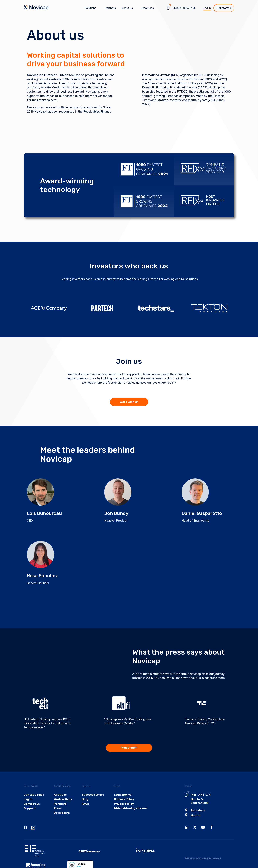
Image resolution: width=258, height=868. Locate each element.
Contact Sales (33, 795)
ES (26, 828)
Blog (83, 800)
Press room (129, 749)
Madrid (195, 816)
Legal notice (121, 795)
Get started (224, 8)
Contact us (31, 805)
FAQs (84, 805)
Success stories (91, 795)
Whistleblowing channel (128, 810)
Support (29, 810)
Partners (110, 8)
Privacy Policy (122, 805)
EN (33, 828)
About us (59, 795)
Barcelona (198, 811)
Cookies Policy (122, 800)
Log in (207, 8)
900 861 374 (201, 796)
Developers (61, 815)
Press (57, 810)
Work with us (129, 402)
